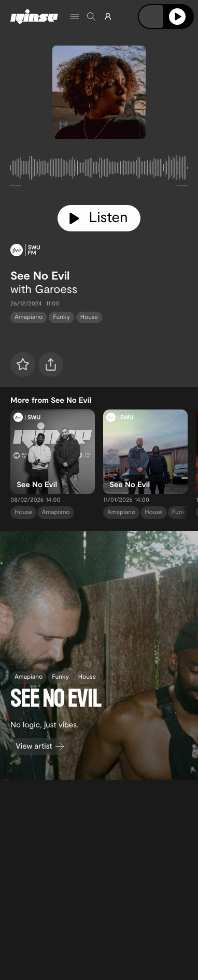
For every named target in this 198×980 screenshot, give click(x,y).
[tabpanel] (99, 170)
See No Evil (40, 275)
